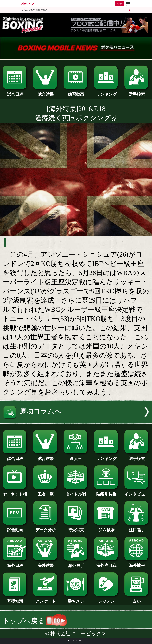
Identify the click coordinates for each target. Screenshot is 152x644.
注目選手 (137, 528)
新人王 (76, 457)
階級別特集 (106, 492)
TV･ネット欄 (15, 492)
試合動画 (15, 528)
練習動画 (76, 92)
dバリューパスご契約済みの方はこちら (36, 10)
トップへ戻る (35, 621)
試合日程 (15, 92)
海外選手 (76, 564)
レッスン (106, 599)
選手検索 (137, 92)
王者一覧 (46, 492)
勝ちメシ (76, 599)
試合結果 (46, 92)
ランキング (106, 92)
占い (137, 599)
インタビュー (137, 492)
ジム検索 (106, 528)
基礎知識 (15, 599)
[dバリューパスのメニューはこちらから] (128, 4)
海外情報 (137, 564)
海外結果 (46, 564)
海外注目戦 (106, 564)
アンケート (46, 599)
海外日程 (15, 564)
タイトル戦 (76, 492)
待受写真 (76, 528)
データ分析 (46, 528)
